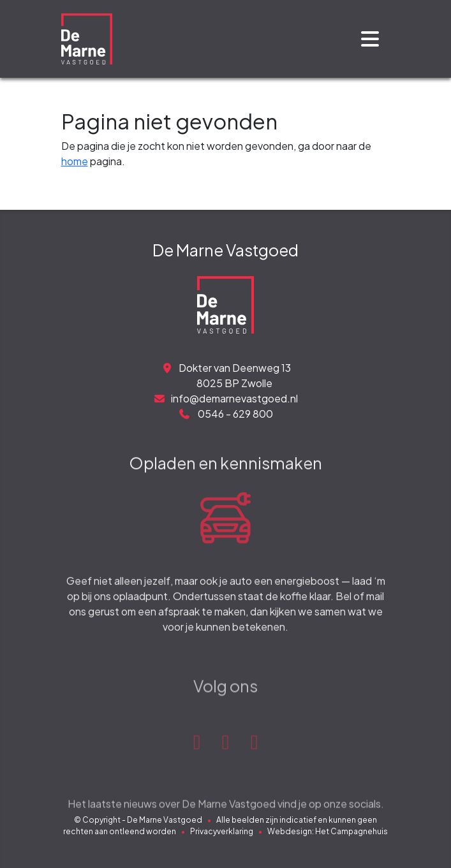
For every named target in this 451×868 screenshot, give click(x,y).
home (75, 161)
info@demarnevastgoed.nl (226, 398)
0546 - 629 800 (226, 414)
